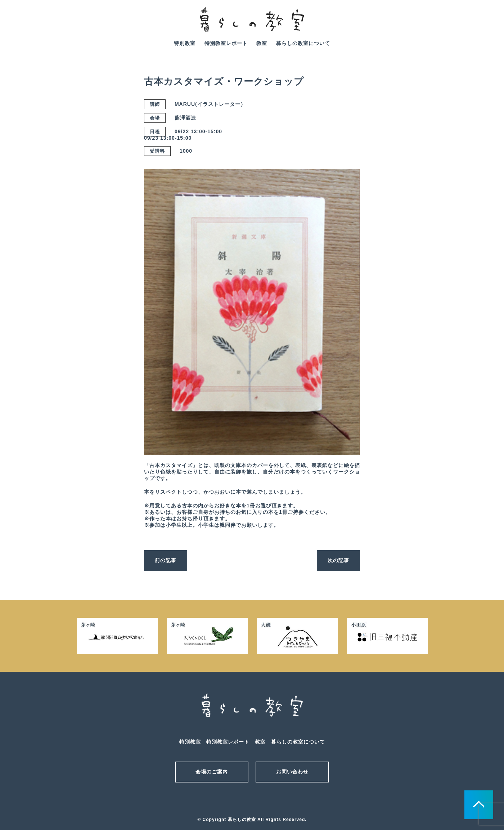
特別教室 (185, 43)
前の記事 (166, 560)
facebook (477, 24)
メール (239, 800)
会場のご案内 (212, 772)
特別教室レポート (226, 43)
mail (456, 24)
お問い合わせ (292, 772)
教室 (262, 43)
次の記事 (338, 560)
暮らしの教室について (303, 43)
